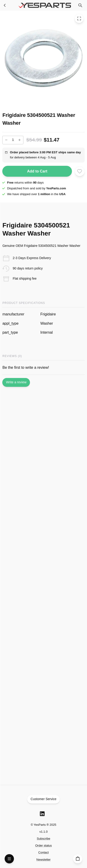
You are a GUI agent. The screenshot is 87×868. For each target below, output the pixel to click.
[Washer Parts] (5, 5)
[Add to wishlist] (80, 171)
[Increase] (19, 140)
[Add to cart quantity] (13, 140)
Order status (44, 845)
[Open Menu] (9, 859)
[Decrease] (6, 140)
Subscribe (44, 839)
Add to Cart (37, 171)
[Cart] (78, 859)
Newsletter (43, 860)
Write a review (16, 382)
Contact (43, 852)
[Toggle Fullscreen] (79, 18)
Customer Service (44, 799)
